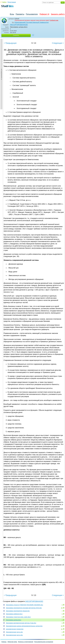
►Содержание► (2, 74)
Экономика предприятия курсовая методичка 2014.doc (24, 608)
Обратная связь (12, 642)
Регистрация (12, 2)
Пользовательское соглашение (44, 642)
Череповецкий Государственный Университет (32, 22)
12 (62, 629)
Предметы (20, 14)
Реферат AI (44, 14)
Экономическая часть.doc (14, 632)
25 (62, 608)
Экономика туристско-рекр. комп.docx (18, 617)
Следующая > (58, 43)
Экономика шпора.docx (14, 620)
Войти (4, 2)
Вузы (12, 14)
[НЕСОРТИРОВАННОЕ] (19, 25)
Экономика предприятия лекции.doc (18, 611)
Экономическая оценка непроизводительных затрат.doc (24, 626)
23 (62, 626)
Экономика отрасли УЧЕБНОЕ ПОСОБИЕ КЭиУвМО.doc (24, 605)
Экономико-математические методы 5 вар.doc (21, 623)
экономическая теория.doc (15, 629)
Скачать (16, 35)
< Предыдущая (10, 43)
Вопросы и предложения (26, 642)
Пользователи (32, 14)
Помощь (4, 642)
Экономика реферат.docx (14, 614)
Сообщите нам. (54, 20)
